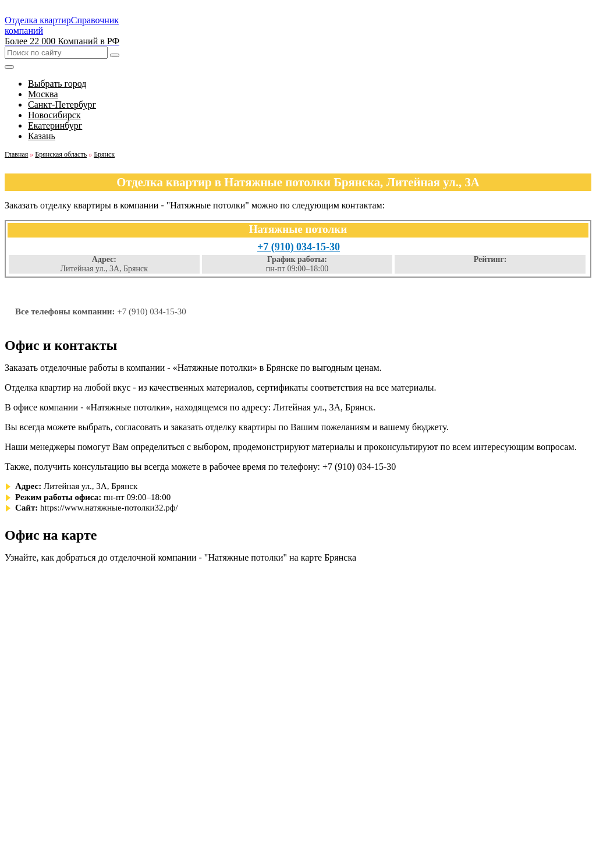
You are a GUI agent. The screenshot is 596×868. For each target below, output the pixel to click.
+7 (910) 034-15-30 (299, 247)
